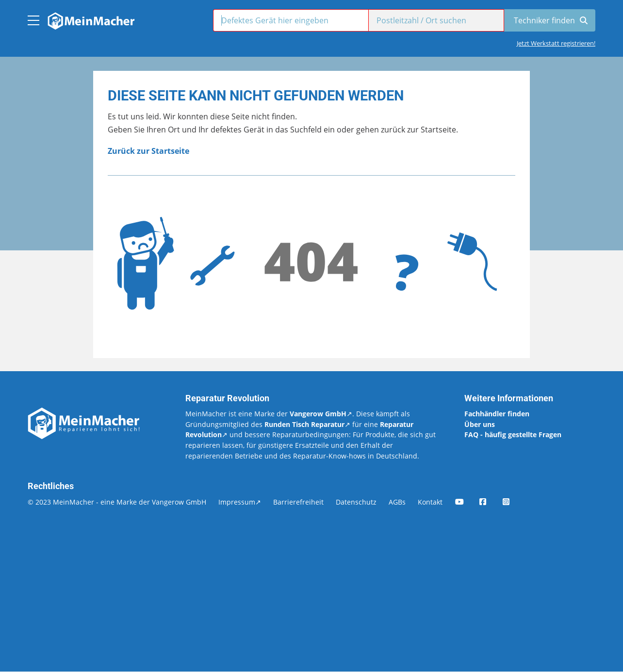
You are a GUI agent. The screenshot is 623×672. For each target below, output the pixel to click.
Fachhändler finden (497, 414)
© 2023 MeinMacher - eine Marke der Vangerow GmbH (117, 502)
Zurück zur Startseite (148, 151)
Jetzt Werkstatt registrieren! (556, 43)
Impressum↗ (240, 502)
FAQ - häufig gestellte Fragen (513, 434)
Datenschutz (356, 502)
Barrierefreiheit (298, 502)
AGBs (397, 502)
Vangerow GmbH (318, 414)
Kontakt (430, 502)
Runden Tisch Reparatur (304, 424)
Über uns (480, 424)
